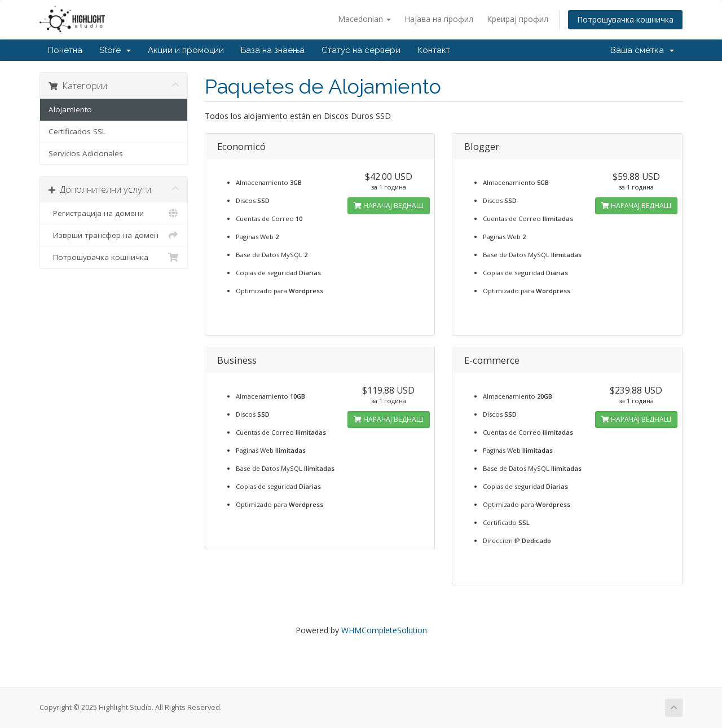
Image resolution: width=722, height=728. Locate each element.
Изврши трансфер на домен (114, 235)
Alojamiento (70, 109)
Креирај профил (518, 19)
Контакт (434, 50)
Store (115, 50)
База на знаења (273, 50)
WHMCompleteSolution (384, 630)
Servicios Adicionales (86, 153)
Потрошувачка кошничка (625, 19)
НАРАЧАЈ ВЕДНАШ (389, 206)
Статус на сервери (361, 50)
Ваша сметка (642, 50)
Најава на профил (439, 19)
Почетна (65, 50)
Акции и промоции (186, 50)
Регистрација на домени (114, 213)
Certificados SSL (77, 131)
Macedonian (364, 19)
